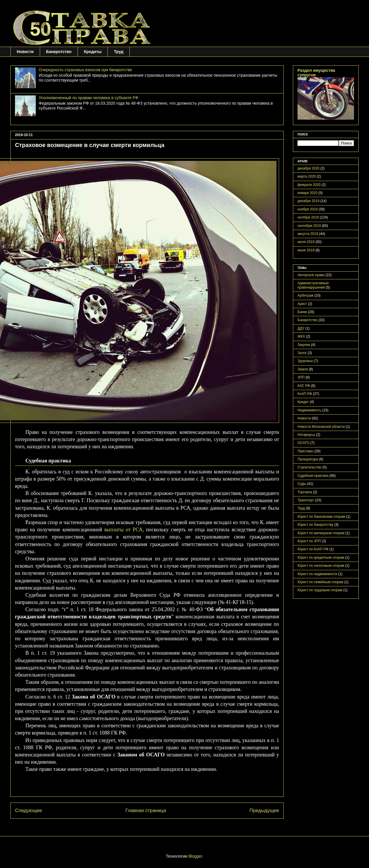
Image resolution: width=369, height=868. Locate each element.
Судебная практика (313, 476)
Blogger (195, 856)
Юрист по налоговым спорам (321, 566)
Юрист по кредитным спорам (321, 558)
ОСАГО (303, 443)
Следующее (29, 810)
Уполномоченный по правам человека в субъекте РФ (89, 98)
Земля (303, 369)
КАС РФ (304, 386)
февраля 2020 (309, 185)
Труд (119, 52)
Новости (25, 52)
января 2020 (307, 193)
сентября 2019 (309, 226)
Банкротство (59, 52)
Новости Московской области (321, 427)
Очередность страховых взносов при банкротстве (85, 70)
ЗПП (301, 377)
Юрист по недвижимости (317, 574)
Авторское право (311, 275)
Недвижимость (309, 410)
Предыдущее (264, 810)
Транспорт (306, 500)
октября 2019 (308, 217)
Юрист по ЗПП (309, 541)
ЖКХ (301, 336)
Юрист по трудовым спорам (320, 590)
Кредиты (93, 52)
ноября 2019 (308, 209)
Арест (302, 304)
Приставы (305, 451)
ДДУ (301, 328)
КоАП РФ (305, 394)
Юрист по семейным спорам (320, 582)
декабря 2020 (308, 168)
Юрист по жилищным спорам (321, 533)
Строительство (310, 467)
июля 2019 (306, 242)
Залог (302, 353)
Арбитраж (305, 295)
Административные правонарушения (313, 285)
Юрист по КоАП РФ (313, 549)
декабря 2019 (308, 201)
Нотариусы (306, 435)
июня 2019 (306, 250)
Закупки (304, 345)
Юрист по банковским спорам (321, 517)
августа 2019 (308, 234)
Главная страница (146, 810)
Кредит (303, 402)
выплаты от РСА (124, 530)
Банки (302, 312)
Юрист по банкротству (315, 525)
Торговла (305, 492)
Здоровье (305, 361)
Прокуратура (308, 459)
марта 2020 (307, 176)
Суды (302, 484)
